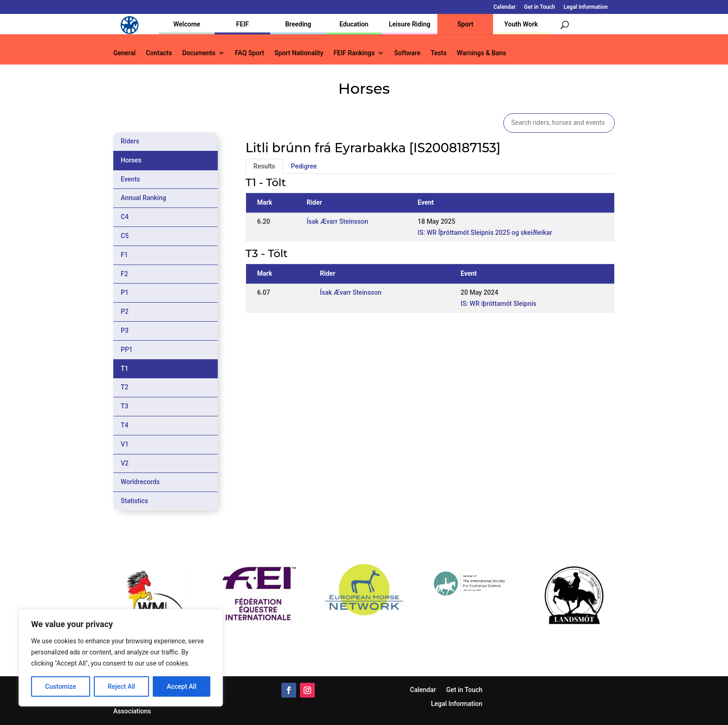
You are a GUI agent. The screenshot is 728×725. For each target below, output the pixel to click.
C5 (125, 236)
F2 (124, 274)
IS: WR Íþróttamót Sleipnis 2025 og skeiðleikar (485, 233)
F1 (124, 255)
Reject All (121, 686)
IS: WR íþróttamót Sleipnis (498, 304)
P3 (125, 330)
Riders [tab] (130, 141)
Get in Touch (540, 7)
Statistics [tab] (134, 501)
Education (354, 24)
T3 (125, 406)
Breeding (298, 24)
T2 (125, 387)
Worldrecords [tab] (140, 482)
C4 (125, 217)
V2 (125, 463)
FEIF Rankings (354, 53)
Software (407, 53)
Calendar (505, 7)
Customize (61, 686)
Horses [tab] (131, 160)
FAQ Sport (250, 53)
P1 (125, 292)
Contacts (159, 53)
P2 (125, 311)
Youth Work (521, 24)
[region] (121, 658)
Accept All (182, 686)
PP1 (127, 350)
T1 (125, 369)
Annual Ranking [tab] (143, 198)
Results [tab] (264, 166)
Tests (438, 53)
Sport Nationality (299, 53)
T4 (125, 425)
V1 (125, 444)
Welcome (187, 24)
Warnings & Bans (481, 53)
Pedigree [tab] (304, 166)
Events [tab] (130, 179)
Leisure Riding (409, 24)
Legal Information (586, 7)
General (124, 53)
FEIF (243, 24)
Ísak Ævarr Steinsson (337, 221)
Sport (465, 24)
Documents (199, 53)
